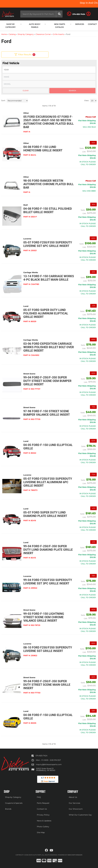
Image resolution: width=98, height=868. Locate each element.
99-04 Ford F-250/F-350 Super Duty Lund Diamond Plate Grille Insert (48, 550)
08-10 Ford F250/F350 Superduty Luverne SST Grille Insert (48, 649)
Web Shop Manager (75, 855)
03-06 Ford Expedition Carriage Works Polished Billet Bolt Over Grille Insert (49, 347)
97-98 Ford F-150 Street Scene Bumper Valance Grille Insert (47, 413)
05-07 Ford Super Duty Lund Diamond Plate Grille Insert (45, 514)
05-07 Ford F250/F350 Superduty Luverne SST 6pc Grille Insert (48, 244)
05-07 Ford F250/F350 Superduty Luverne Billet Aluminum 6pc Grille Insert (48, 482)
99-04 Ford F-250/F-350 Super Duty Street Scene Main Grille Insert (47, 685)
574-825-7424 (41, 756)
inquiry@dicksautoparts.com (49, 764)
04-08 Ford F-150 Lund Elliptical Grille (48, 717)
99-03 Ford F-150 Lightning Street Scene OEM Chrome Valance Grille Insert (44, 617)
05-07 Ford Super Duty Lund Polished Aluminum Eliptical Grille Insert (46, 313)
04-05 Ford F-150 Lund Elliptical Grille (48, 447)
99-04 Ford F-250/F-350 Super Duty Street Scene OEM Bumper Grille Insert (47, 381)
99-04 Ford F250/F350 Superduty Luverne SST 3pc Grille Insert (48, 582)
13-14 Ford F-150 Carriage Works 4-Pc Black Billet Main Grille (49, 278)
